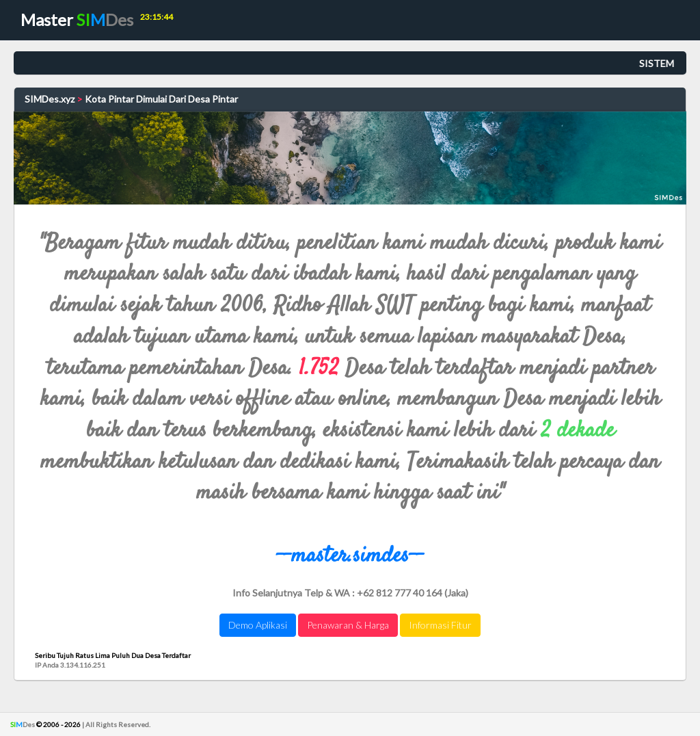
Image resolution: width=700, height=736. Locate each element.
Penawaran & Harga (348, 625)
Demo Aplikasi (258, 625)
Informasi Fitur (440, 625)
